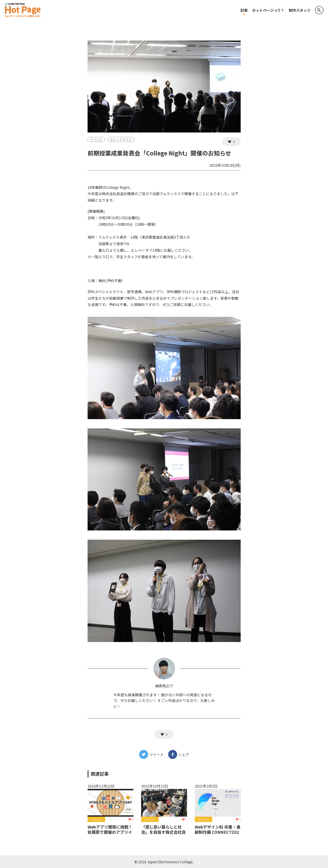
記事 (244, 10)
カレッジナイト (121, 139)
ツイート (151, 754)
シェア (179, 754)
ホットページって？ (268, 10)
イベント (96, 139)
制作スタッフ (300, 10)
